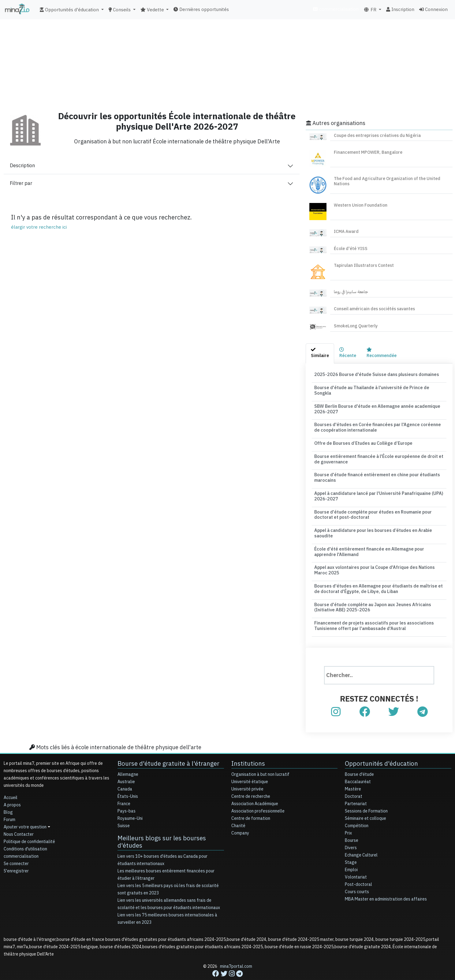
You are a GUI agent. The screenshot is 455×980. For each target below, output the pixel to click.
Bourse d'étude (359, 761)
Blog (8, 799)
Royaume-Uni (130, 805)
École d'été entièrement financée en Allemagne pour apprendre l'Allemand (378, 541)
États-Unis (128, 783)
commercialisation (336, 9)
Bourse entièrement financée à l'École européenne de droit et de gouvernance (379, 451)
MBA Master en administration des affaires (386, 886)
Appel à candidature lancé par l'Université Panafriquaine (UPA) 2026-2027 (377, 487)
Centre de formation (251, 805)
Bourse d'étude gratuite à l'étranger (168, 750)
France (124, 790)
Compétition (357, 812)
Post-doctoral (358, 871)
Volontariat (356, 864)
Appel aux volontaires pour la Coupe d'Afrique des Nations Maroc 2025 (379, 559)
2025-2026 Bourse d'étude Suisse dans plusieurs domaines (373, 374)
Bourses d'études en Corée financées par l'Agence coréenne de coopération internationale (377, 421)
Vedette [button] (153, 10)
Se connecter (16, 850)
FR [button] (371, 10)
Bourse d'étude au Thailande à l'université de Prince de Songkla (379, 387)
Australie (126, 768)
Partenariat (356, 790)
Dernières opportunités (201, 9)
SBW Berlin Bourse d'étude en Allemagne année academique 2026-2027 (375, 403)
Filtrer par (21, 183)
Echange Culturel (361, 842)
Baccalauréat (358, 768)
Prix (348, 820)
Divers (351, 834)
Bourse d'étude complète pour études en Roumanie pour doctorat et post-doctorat (371, 505)
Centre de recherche (251, 783)
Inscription (400, 9)
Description (22, 166)
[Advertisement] (228, 63)
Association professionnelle (258, 798)
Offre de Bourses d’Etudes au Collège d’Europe (361, 436)
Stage (351, 849)
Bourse (352, 827)
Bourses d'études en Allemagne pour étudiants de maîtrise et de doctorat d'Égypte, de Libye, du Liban (379, 577)
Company (240, 820)
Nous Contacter (19, 821)
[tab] (320, 354)
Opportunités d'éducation (381, 750)
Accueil (11, 784)
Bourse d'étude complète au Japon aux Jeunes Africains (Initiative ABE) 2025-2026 (370, 595)
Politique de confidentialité (29, 828)
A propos (12, 792)
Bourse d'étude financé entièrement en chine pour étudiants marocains (375, 469)
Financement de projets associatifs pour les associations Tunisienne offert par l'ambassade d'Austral (371, 612)
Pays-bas (127, 798)
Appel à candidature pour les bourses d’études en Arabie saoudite (371, 523)
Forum (9, 806)
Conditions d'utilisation (25, 836)
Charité (238, 812)
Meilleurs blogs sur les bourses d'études (161, 828)
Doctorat (354, 783)
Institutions (248, 750)
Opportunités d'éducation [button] (70, 10)
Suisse (124, 812)
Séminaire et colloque (365, 805)
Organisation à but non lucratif (260, 761)
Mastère (353, 776)
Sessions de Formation (366, 798)
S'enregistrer (16, 858)
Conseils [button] (120, 10)
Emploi (351, 856)
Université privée (247, 776)
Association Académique (255, 790)
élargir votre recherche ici (39, 227)
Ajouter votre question (25, 814)
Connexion (433, 9)
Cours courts (357, 878)
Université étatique (250, 768)
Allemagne (128, 761)
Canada (125, 776)
